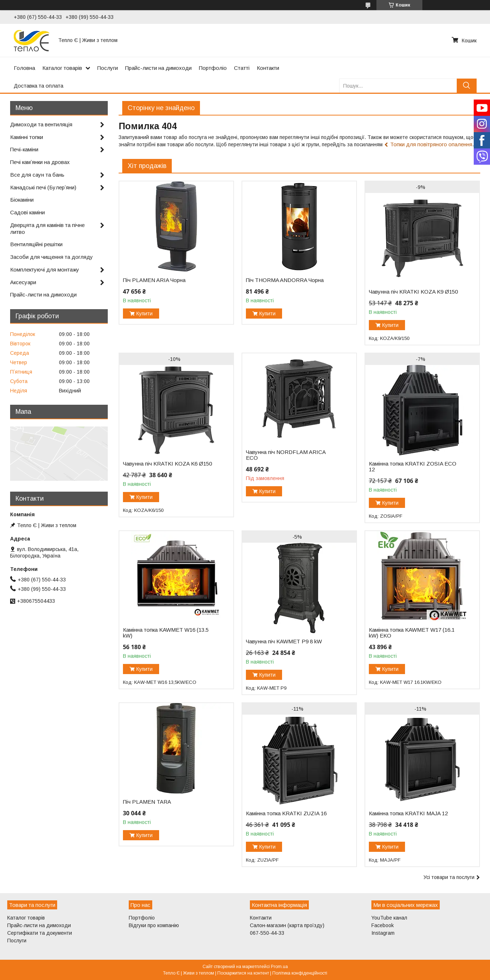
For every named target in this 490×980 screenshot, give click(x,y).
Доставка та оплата (39, 86)
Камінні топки (27, 137)
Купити (144, 314)
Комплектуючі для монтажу (45, 270)
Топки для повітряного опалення (431, 144)
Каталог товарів (62, 68)
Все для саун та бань (37, 175)
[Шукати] (467, 86)
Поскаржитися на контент (243, 973)
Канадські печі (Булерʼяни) (43, 187)
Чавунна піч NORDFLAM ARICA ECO (286, 455)
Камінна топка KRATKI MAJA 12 (408, 813)
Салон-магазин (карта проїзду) (287, 925)
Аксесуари (23, 282)
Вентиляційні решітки (36, 244)
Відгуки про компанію (154, 925)
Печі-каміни (24, 149)
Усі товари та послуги (449, 877)
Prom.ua (279, 967)
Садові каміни (27, 212)
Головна (24, 68)
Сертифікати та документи (40, 933)
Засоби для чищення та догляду (52, 257)
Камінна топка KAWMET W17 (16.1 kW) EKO (412, 633)
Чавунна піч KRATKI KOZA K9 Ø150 (413, 292)
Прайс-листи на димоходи (158, 68)
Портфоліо (213, 68)
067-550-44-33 (267, 933)
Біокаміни (22, 200)
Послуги (108, 68)
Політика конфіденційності (300, 973)
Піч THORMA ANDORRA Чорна (285, 280)
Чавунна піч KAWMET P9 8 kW (284, 642)
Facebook (383, 925)
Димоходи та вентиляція (41, 124)
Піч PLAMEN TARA (147, 802)
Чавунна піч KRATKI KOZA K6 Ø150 (167, 464)
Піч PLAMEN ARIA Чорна (154, 280)
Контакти (268, 68)
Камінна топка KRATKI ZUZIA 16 (286, 813)
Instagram (383, 933)
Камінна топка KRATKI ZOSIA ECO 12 (413, 467)
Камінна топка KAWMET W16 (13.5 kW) (166, 633)
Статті (242, 68)
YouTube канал (389, 918)
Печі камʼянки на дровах (40, 162)
